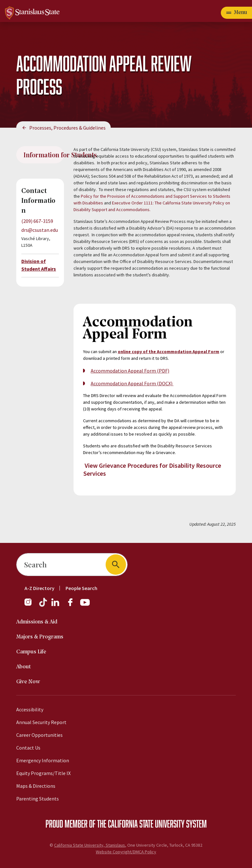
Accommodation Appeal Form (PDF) (130, 371)
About (24, 667)
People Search (81, 588)
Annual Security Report (41, 722)
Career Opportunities (39, 735)
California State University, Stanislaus (90, 845)
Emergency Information (43, 760)
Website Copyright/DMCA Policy (126, 852)
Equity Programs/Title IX (43, 773)
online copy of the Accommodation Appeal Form (168, 352)
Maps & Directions (36, 786)
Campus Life (31, 652)
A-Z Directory (39, 588)
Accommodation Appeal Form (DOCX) (132, 383)
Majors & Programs (40, 637)
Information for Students (44, 155)
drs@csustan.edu (40, 230)
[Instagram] (31, 605)
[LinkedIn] (56, 605)
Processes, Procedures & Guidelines (67, 128)
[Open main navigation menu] (236, 13)
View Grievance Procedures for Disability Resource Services (152, 469)
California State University (146, 823)
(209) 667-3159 (37, 221)
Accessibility (30, 709)
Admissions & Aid (37, 622)
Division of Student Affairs (39, 265)
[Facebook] (73, 605)
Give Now (28, 682)
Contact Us (28, 748)
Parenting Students (38, 799)
